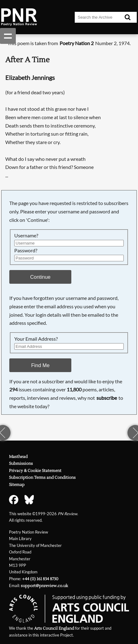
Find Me (40, 365)
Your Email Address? (36, 339)
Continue (40, 277)
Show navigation (8, 36)
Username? (26, 235)
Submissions (21, 464)
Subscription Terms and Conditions (42, 478)
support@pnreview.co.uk (44, 586)
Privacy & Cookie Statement (35, 471)
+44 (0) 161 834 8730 (40, 579)
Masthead (18, 457)
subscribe (107, 398)
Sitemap (17, 485)
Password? (26, 250)
